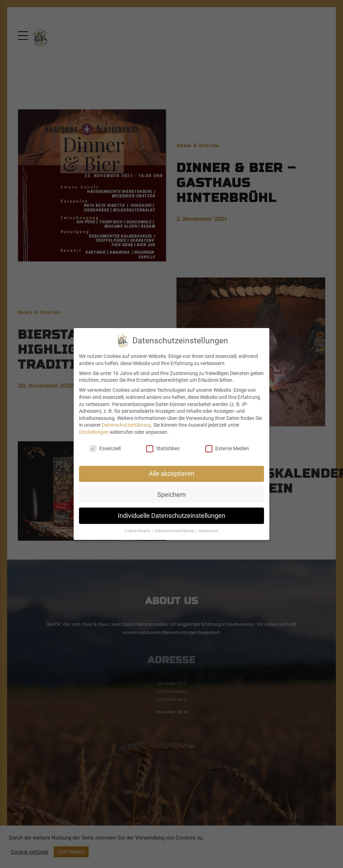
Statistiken (163, 449)
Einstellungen (94, 432)
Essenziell (105, 449)
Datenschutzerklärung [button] (175, 531)
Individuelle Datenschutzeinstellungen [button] (171, 516)
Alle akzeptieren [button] (171, 474)
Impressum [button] (208, 531)
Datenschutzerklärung (126, 425)
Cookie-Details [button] (138, 531)
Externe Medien (227, 449)
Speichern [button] (171, 495)
